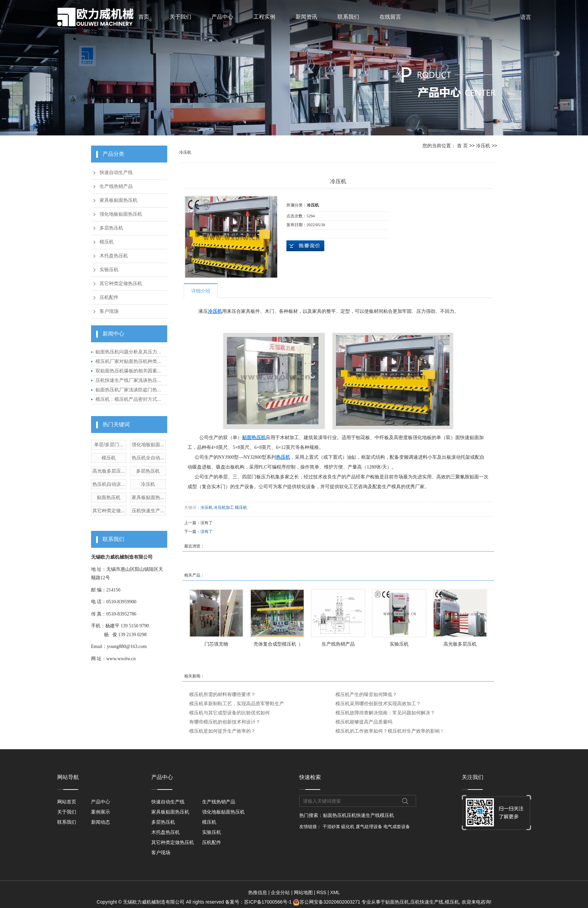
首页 (144, 17)
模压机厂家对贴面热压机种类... (128, 361)
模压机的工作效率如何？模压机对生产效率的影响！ (390, 731)
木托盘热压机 (114, 256)
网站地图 (303, 892)
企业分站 (280, 892)
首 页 (462, 146)
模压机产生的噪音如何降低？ (366, 694)
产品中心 (222, 17)
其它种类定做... (109, 511)
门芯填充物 (216, 644)
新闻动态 (101, 822)
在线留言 (390, 17)
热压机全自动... (148, 458)
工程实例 (264, 17)
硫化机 (348, 827)
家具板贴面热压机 (118, 200)
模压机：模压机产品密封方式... (128, 399)
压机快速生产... (148, 511)
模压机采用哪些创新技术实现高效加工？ (378, 704)
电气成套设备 (397, 827)
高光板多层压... (109, 471)
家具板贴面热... (148, 497)
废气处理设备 (369, 827)
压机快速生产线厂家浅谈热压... (128, 380)
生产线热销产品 (116, 186)
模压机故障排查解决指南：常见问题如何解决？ (385, 713)
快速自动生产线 (116, 172)
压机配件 (109, 297)
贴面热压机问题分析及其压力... (128, 352)
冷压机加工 (224, 507)
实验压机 (109, 270)
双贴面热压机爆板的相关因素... (128, 371)
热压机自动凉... (109, 484)
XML (335, 892)
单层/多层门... (109, 445)
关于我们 (180, 17)
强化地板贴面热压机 (121, 214)
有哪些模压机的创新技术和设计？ (225, 722)
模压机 (107, 242)
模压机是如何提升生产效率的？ (222, 731)
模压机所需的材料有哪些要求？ (222, 694)
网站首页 (67, 802)
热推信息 (258, 892)
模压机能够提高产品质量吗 (364, 722)
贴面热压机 (109, 497)
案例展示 (101, 812)
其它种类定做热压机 (121, 284)
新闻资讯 (306, 17)
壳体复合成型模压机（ (277, 644)
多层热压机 (111, 228)
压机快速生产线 (363, 815)
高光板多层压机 (460, 644)
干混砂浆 (331, 827)
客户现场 (109, 311)
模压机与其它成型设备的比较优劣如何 (230, 713)
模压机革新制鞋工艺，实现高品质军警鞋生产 (237, 704)
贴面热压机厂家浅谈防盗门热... (128, 390)
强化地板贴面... (148, 445)
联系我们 (348, 17)
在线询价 (305, 246)
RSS (321, 892)
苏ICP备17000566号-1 (268, 902)
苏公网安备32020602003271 (327, 902)
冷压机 (148, 484)
